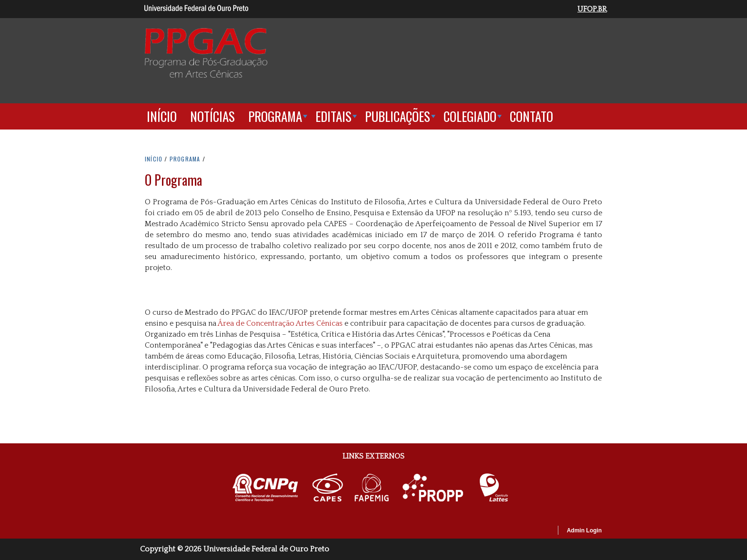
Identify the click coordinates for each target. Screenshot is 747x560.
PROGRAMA (185, 159)
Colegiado (470, 116)
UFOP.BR (592, 9)
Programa (275, 116)
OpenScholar (534, 532)
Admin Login (584, 530)
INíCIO (154, 159)
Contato (531, 116)
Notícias (212, 116)
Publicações (398, 116)
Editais (333, 116)
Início (162, 116)
